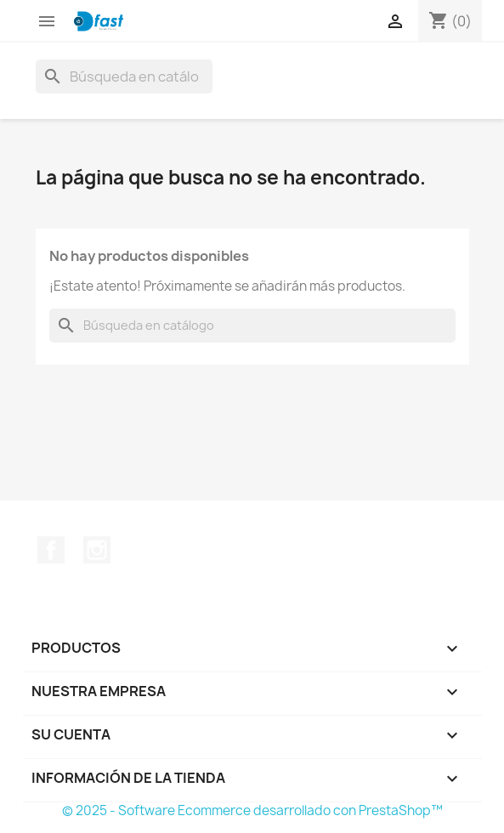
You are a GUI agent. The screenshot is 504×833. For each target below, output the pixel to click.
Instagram (97, 550)
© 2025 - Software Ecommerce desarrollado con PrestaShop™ (252, 810)
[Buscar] (124, 76)
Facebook (51, 550)
